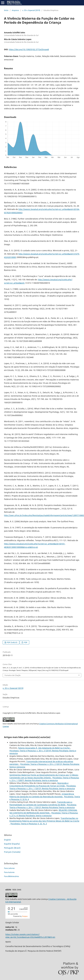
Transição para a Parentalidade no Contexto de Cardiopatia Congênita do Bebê (41, 803)
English (7, 840)
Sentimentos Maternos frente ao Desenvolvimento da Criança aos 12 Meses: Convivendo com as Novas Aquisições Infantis (44, 776)
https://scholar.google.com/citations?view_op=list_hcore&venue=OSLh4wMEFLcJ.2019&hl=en (30, 936)
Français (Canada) (12, 852)
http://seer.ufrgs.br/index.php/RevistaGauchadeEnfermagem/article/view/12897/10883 (44, 515)
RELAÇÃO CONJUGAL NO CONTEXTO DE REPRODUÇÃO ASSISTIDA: (43, 811)
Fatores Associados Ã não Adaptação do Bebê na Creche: (44, 748)
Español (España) (12, 844)
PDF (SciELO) (12, 642)
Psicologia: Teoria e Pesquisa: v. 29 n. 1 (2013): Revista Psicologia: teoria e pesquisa (43, 787)
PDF (25, 642)
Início (6, 10)
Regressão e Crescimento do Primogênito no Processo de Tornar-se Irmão (39, 784)
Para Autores (9, 872)
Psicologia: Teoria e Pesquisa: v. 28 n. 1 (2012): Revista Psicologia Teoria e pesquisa (43, 806)
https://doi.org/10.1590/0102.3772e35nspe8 (29, 49)
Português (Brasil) (12, 848)
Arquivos (15, 10)
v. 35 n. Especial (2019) (31, 10)
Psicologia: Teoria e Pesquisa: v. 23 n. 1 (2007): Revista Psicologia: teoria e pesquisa (44, 779)
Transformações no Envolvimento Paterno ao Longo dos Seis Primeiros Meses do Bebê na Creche (44, 820)
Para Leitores (9, 868)
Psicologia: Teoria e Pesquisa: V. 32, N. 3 (29, 824)
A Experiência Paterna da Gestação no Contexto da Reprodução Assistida (42, 795)
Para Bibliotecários (11, 876)
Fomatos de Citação (13, 675)
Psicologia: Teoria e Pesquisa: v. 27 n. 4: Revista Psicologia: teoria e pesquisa (44, 814)
